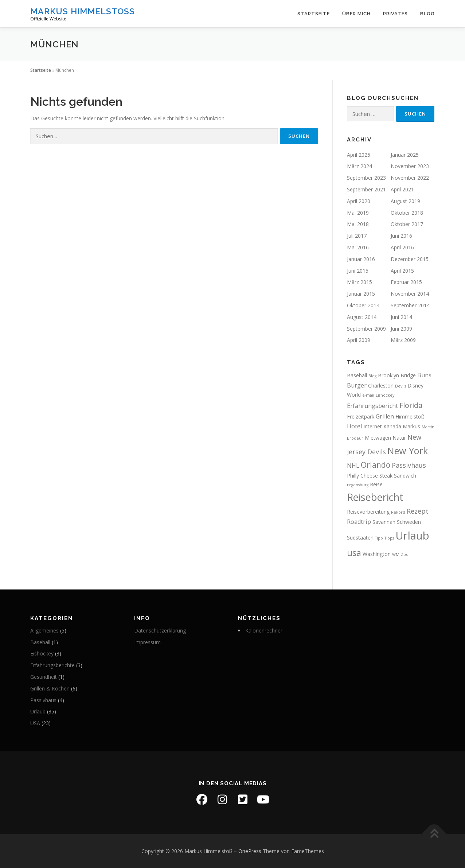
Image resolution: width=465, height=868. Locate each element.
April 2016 (402, 247)
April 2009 (359, 340)
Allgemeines (44, 630)
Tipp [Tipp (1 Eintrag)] (379, 538)
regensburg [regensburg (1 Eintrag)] (358, 485)
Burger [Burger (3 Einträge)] (357, 385)
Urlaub (38, 711)
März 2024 (360, 166)
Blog (427, 14)
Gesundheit (44, 677)
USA (35, 723)
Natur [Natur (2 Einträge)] (399, 438)
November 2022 (410, 178)
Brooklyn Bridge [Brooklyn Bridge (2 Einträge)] (397, 375)
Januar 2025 (405, 155)
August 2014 (362, 317)
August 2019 (405, 201)
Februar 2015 (406, 282)
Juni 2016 (401, 236)
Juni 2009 (401, 329)
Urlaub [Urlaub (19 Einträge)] (412, 536)
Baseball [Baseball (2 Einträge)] (357, 375)
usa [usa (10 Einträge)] (354, 552)
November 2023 (410, 166)
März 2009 (403, 340)
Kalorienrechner (264, 630)
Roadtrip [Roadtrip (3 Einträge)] (359, 522)
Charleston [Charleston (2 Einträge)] (381, 386)
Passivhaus (43, 700)
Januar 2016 (361, 259)
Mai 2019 (358, 213)
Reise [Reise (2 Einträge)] (376, 484)
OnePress (250, 851)
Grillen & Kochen (50, 688)
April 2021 (402, 189)
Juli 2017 (357, 236)
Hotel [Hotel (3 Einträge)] (354, 426)
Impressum (147, 642)
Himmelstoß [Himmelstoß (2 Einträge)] (410, 417)
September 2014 (410, 305)
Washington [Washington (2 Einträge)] (377, 554)
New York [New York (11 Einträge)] (408, 451)
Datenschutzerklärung (160, 630)
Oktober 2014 (363, 305)
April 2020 (359, 201)
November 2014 (410, 294)
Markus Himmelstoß (83, 11)
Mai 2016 (358, 247)
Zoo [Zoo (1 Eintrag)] (405, 554)
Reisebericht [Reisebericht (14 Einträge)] (375, 497)
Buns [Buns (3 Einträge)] (424, 375)
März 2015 (360, 282)
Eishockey (42, 653)
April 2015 (402, 271)
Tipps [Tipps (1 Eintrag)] (389, 538)
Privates (395, 14)
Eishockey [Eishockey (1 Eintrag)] (385, 395)
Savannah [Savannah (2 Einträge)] (384, 522)
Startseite (314, 14)
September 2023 (366, 178)
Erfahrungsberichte (52, 665)
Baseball (40, 642)
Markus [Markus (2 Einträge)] (411, 426)
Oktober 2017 (407, 224)
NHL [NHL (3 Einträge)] (353, 466)
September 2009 (366, 329)
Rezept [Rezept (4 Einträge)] (418, 511)
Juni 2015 (358, 271)
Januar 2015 (361, 294)
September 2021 (366, 189)
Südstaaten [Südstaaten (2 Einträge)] (360, 538)
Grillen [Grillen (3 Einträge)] (385, 416)
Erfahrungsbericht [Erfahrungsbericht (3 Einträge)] (372, 406)
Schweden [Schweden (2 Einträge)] (409, 522)
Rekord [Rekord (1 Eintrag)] (398, 512)
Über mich (356, 14)
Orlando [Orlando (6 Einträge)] (376, 465)
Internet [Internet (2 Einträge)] (373, 426)
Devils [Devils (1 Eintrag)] (400, 386)
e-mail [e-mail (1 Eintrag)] (368, 395)
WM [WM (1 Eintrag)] (396, 554)
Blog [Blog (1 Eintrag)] (372, 376)
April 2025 (359, 155)
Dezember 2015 (410, 259)
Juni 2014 (401, 317)
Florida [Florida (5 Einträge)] (411, 405)
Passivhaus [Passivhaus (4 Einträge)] (409, 465)
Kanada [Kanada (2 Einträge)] (392, 426)
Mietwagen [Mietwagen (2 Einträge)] (378, 438)
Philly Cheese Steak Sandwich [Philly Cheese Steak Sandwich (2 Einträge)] (382, 476)
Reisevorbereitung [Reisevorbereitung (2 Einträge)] (368, 512)
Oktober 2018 (407, 213)
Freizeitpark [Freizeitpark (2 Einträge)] (361, 417)
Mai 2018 (358, 224)
